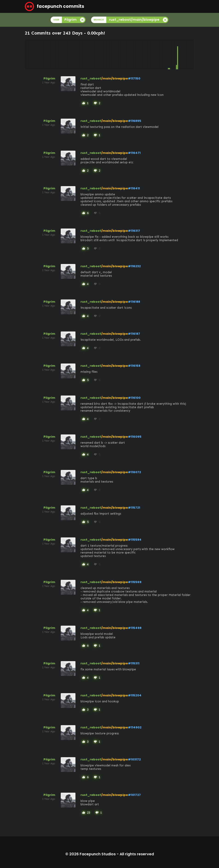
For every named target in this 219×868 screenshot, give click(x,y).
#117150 (134, 78)
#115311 (134, 663)
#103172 (134, 759)
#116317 (134, 231)
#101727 (134, 795)
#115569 (135, 582)
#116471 (134, 153)
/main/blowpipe (115, 78)
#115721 (134, 508)
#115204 (135, 695)
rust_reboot (91, 78)
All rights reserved (137, 854)
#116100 (134, 398)
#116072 (134, 472)
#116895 (135, 121)
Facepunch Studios (98, 854)
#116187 (134, 334)
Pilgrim (49, 78)
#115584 (135, 540)
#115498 (135, 628)
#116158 (134, 366)
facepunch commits (55, 6)
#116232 (134, 266)
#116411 (134, 188)
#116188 (134, 302)
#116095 (135, 437)
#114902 (135, 727)
